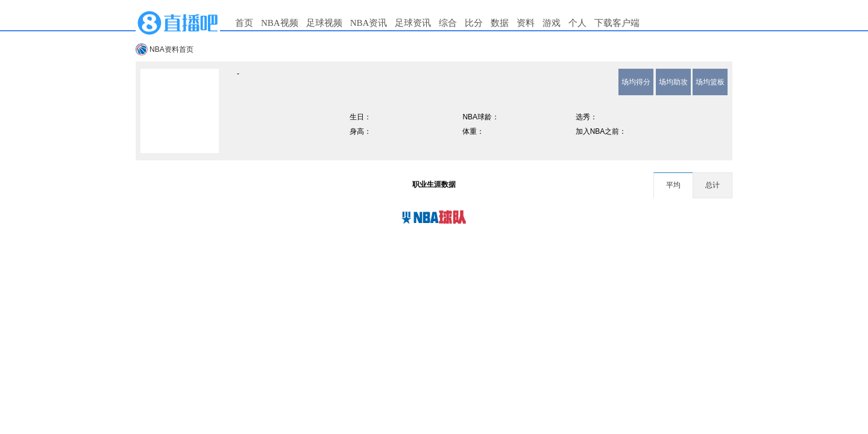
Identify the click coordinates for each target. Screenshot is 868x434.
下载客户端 (617, 23)
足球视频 (324, 23)
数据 (500, 23)
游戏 (552, 23)
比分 (474, 23)
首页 (244, 23)
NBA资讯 (369, 23)
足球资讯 (413, 23)
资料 (526, 23)
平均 (673, 185)
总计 (712, 185)
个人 (577, 23)
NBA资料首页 (171, 49)
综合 (448, 23)
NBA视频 (280, 23)
